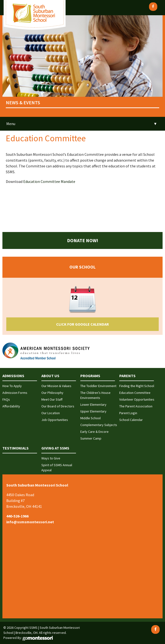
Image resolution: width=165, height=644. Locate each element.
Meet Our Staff (52, 399)
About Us (50, 376)
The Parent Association (136, 406)
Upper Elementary (93, 411)
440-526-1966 (17, 516)
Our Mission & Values (56, 386)
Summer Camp (91, 438)
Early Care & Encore (94, 432)
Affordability (11, 406)
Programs (90, 376)
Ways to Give (51, 458)
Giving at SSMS (55, 448)
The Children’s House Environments (95, 395)
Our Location (51, 413)
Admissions (13, 376)
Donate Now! (83, 240)
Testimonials (15, 448)
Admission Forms (15, 393)
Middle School (90, 418)
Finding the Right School (137, 386)
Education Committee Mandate (49, 181)
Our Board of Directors (58, 406)
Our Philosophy (52, 393)
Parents (127, 376)
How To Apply (12, 386)
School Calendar (131, 420)
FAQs (6, 399)
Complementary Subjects (99, 425)
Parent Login (128, 413)
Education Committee (135, 393)
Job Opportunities (55, 420)
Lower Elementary (93, 404)
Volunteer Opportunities (137, 399)
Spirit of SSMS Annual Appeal (57, 468)
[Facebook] (153, 7)
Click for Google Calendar (82, 324)
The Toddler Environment (98, 386)
